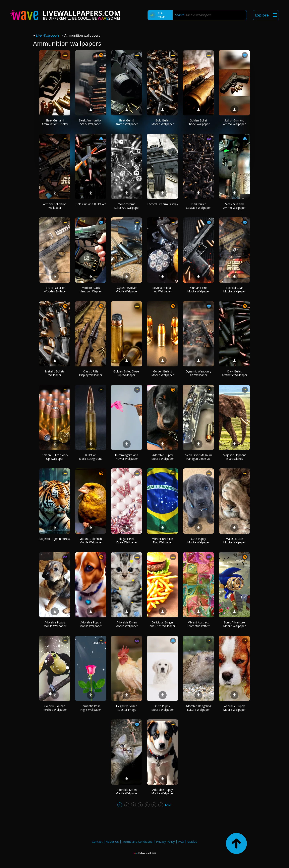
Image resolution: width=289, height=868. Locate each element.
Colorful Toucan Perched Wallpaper (55, 708)
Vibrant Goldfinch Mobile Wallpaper (91, 540)
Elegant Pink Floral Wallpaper (127, 540)
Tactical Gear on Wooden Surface (55, 290)
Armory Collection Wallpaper (55, 206)
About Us (112, 841)
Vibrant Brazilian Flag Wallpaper (163, 540)
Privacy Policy (165, 841)
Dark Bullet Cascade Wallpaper (198, 206)
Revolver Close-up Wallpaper (162, 290)
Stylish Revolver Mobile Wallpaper (127, 290)
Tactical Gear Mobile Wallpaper (234, 290)
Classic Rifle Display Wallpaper (91, 373)
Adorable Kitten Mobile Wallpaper (127, 624)
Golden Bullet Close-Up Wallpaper (127, 373)
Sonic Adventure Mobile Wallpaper (234, 624)
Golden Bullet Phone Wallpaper (198, 122)
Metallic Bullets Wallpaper (55, 373)
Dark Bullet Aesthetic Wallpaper (234, 373)
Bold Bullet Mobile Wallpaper (163, 122)
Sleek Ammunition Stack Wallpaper (91, 122)
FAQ (181, 841)
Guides (192, 841)
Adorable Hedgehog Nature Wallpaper (198, 708)
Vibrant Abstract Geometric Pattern (198, 624)
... (161, 805)
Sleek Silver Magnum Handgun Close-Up (198, 457)
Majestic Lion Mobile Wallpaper (234, 540)
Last (168, 805)
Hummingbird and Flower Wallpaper (127, 457)
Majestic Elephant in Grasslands (234, 457)
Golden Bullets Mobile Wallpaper (163, 373)
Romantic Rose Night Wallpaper (91, 708)
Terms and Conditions (137, 841)
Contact (97, 841)
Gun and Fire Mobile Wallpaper (198, 290)
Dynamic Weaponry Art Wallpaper (198, 373)
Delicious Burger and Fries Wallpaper (162, 624)
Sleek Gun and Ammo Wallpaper (234, 206)
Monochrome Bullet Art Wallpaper (127, 206)
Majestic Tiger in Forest (55, 539)
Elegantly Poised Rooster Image (127, 708)
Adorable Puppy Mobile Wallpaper (163, 457)
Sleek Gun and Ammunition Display (55, 122)
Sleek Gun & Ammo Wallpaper (127, 122)
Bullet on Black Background (91, 457)
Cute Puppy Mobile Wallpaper (198, 540)
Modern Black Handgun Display (91, 290)
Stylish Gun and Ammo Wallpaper (234, 122)
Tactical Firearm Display (162, 204)
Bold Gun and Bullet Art (91, 204)
